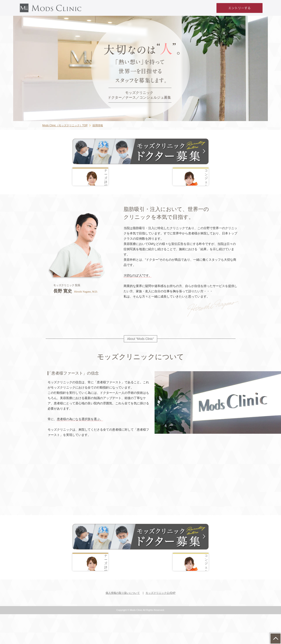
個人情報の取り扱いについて (123, 623)
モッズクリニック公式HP (161, 623)
